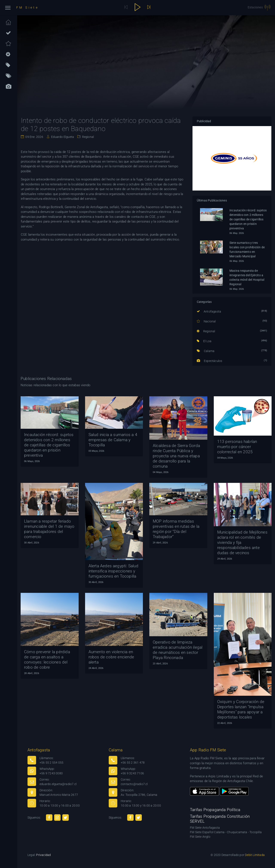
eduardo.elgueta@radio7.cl (58, 784)
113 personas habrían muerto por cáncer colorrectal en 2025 (237, 447)
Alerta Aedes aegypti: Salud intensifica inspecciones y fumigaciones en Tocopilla (113, 571)
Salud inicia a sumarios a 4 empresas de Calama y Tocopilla (113, 440)
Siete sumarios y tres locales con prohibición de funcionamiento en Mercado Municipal (247, 249)
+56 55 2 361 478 (133, 763)
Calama (206, 351)
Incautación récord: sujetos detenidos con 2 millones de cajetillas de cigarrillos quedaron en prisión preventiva (248, 219)
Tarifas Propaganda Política (215, 810)
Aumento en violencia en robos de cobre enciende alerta (111, 657)
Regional (88, 137)
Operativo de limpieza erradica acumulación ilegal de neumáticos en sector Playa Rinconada (178, 650)
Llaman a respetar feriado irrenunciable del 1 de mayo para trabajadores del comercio (49, 529)
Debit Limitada (255, 855)
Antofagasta (209, 311)
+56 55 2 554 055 (51, 763)
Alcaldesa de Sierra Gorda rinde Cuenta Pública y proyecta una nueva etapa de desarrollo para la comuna (176, 456)
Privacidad (43, 855)
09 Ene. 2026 (34, 137)
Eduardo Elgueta (62, 137)
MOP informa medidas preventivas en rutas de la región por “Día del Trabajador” (176, 529)
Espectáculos (210, 361)
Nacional (206, 321)
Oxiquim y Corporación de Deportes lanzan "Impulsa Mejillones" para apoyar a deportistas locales (241, 709)
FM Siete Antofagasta (205, 828)
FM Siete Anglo (200, 837)
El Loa (204, 341)
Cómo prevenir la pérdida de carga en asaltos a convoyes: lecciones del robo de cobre (47, 660)
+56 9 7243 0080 (51, 773)
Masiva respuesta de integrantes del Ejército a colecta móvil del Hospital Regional (247, 277)
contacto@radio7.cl (134, 784)
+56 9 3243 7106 (132, 773)
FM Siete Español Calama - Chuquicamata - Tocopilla (226, 832)
